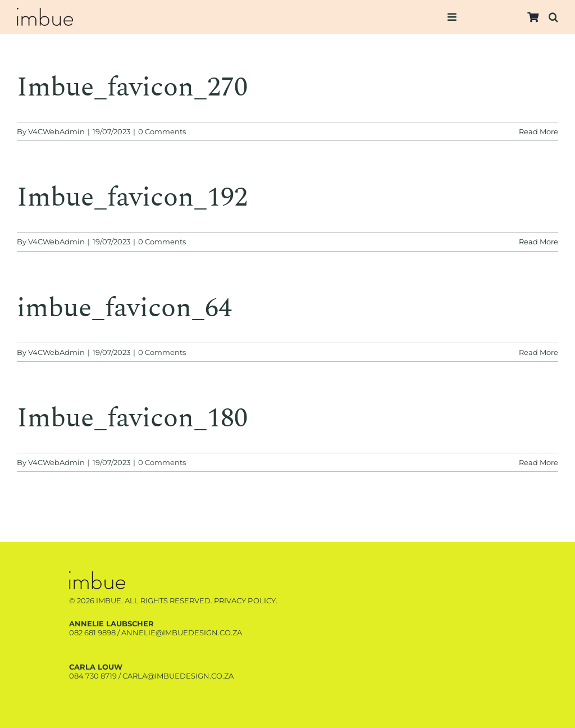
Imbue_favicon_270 (132, 87)
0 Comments (162, 131)
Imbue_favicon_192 (132, 197)
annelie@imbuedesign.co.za (182, 633)
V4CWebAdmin (56, 131)
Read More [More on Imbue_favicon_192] (539, 242)
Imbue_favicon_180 (132, 418)
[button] (553, 17)
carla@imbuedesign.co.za (178, 676)
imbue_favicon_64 (124, 308)
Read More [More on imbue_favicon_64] (539, 352)
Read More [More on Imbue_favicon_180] (539, 462)
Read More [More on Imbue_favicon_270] (539, 131)
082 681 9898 (92, 633)
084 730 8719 (93, 676)
